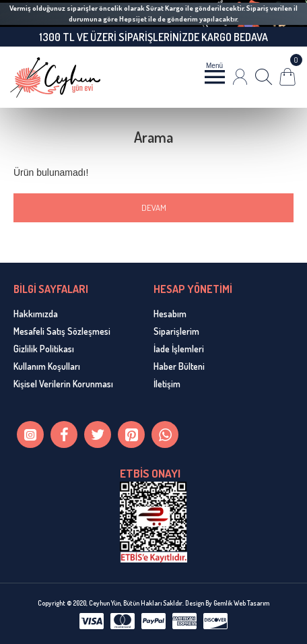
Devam (154, 207)
